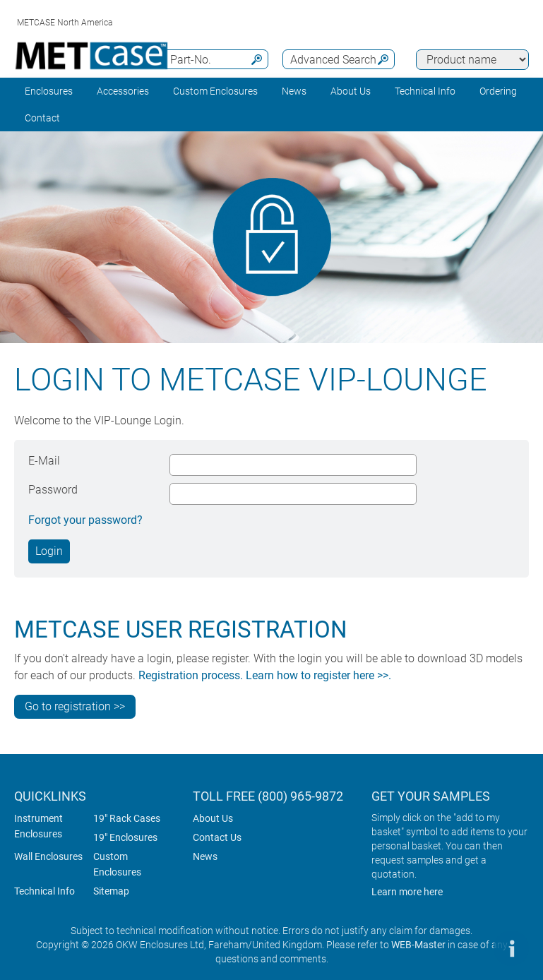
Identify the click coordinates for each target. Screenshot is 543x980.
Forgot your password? (85, 520)
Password (53, 490)
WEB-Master (418, 945)
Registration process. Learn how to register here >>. (265, 675)
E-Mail (44, 461)
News (294, 91)
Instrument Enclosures (38, 826)
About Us (213, 818)
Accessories (123, 91)
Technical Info (44, 891)
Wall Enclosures (48, 856)
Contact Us (217, 837)
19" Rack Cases (127, 818)
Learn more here (407, 892)
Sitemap (111, 891)
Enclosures (49, 91)
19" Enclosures (125, 837)
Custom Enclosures (215, 91)
